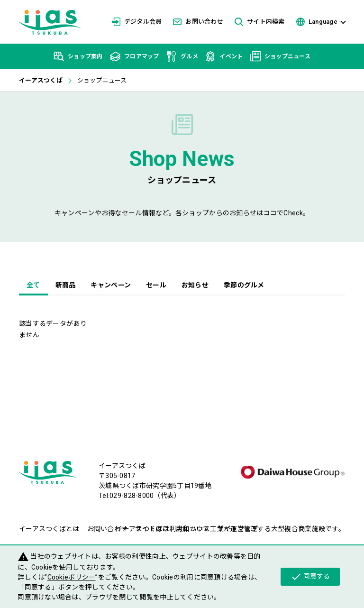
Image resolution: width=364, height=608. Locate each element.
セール (156, 285)
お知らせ (195, 285)
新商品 (66, 285)
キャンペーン (111, 285)
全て (33, 285)
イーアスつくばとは (49, 529)
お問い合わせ (198, 22)
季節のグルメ (244, 285)
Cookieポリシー (72, 577)
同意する (310, 577)
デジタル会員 (137, 22)
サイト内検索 (260, 22)
